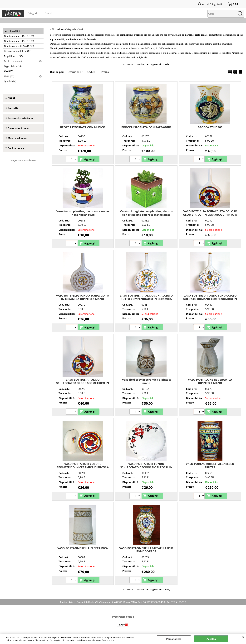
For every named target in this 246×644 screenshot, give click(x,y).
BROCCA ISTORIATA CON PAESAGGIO (146, 127)
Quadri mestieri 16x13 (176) (19, 36)
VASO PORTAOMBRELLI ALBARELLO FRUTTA (210, 466)
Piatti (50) (9, 76)
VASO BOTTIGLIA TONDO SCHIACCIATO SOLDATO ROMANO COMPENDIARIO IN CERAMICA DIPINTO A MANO (210, 299)
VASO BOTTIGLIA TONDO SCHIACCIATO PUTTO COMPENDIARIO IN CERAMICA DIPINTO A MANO (146, 299)
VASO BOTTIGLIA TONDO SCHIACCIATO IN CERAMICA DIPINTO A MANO (83, 297)
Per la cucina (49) (13, 61)
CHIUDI (243, 637)
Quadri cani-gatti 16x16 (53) (19, 46)
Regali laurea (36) (13, 56)
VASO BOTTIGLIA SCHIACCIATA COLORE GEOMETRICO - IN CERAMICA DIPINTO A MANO (210, 215)
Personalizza (174, 639)
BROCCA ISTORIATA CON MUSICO (83, 127)
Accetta (211, 639)
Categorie (33, 13)
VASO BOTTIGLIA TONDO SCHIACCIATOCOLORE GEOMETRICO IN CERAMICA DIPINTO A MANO (83, 383)
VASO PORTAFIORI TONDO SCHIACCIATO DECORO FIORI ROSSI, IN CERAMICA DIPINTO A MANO (146, 467)
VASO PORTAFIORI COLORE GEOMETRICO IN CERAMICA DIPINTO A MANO (83, 467)
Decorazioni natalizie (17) (18, 51)
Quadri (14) (10, 81)
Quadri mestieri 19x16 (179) (19, 41)
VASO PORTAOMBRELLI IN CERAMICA (83, 548)
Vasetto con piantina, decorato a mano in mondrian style (83, 213)
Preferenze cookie (123, 617)
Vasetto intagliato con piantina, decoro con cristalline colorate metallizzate (146, 213)
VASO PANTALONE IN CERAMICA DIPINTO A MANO (210, 381)
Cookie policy (108, 640)
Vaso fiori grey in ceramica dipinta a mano (146, 381)
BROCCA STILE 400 (210, 127)
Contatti (49, 13)
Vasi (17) (9, 71)
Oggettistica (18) (13, 66)
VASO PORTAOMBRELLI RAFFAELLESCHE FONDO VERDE (146, 550)
